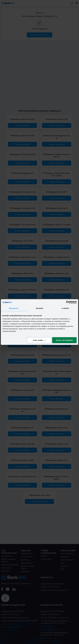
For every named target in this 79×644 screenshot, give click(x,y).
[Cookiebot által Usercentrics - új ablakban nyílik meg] (68, 302)
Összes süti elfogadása (64, 340)
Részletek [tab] (39, 308)
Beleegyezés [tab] (14, 308)
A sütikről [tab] (65, 308)
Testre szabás (39, 340)
